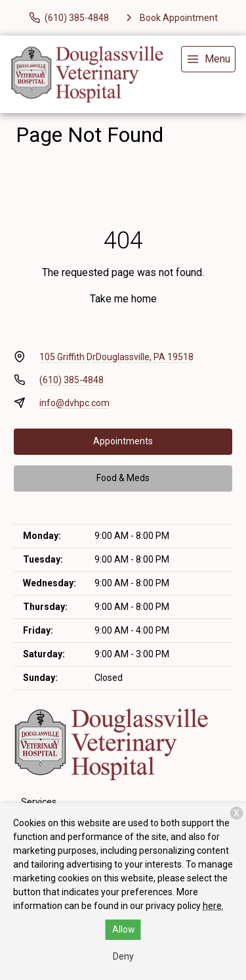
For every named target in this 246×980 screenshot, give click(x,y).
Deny (123, 956)
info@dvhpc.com (74, 403)
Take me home (123, 299)
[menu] (208, 59)
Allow (124, 929)
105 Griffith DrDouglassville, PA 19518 (116, 357)
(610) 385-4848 (72, 380)
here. (213, 906)
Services (39, 802)
